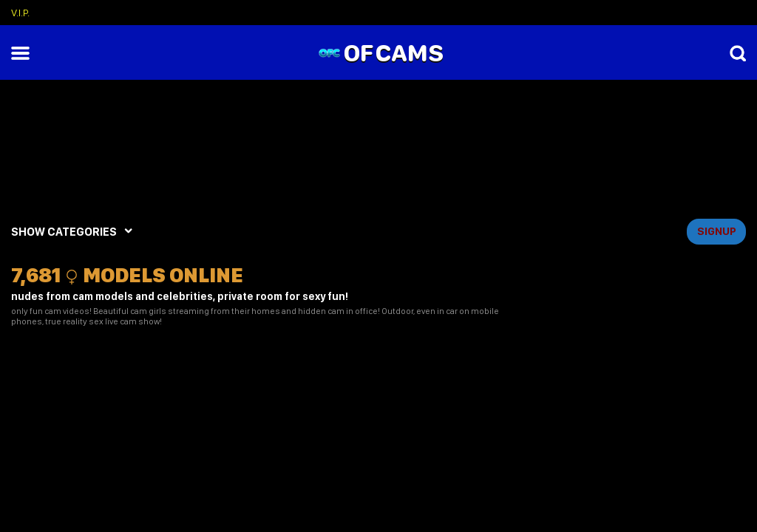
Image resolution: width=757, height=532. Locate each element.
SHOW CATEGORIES (64, 232)
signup (717, 231)
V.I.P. (20, 13)
